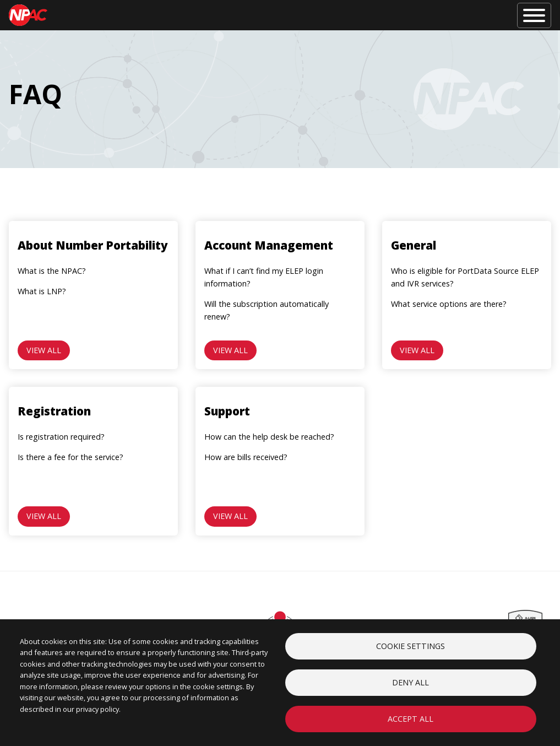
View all (44, 350)
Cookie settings (411, 646)
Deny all (411, 682)
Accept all (411, 719)
